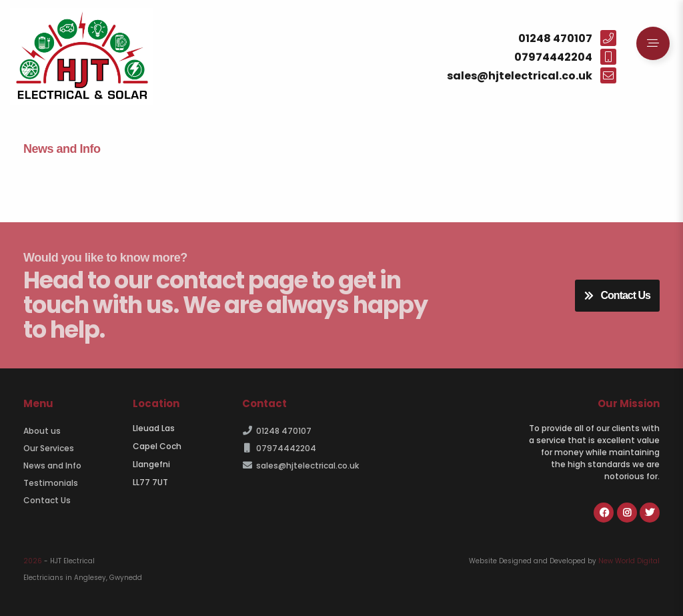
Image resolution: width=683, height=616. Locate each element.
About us (42, 431)
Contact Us (617, 295)
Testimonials (51, 483)
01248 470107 (277, 431)
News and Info (52, 466)
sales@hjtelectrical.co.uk (300, 466)
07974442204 (279, 448)
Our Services (49, 448)
